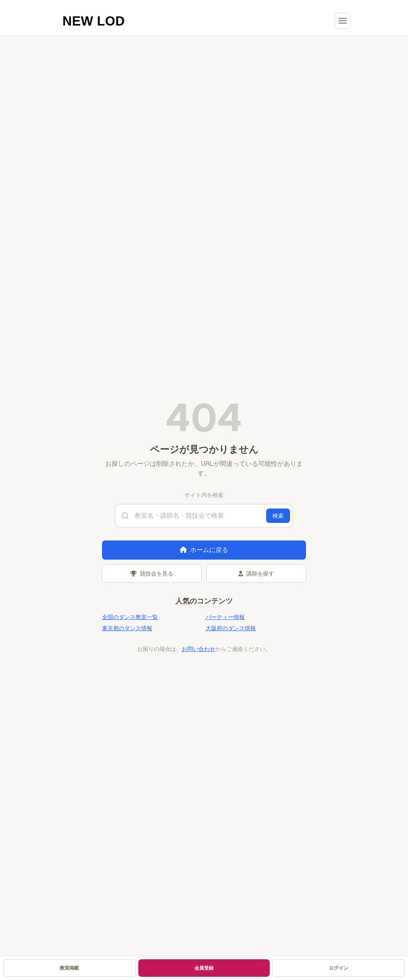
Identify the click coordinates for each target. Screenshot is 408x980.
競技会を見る (152, 574)
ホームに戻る (204, 550)
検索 (278, 516)
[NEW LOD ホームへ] (93, 21)
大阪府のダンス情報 (231, 628)
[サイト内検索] (204, 516)
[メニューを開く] (343, 21)
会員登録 (204, 968)
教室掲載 (69, 968)
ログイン (339, 968)
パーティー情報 (225, 617)
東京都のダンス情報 (127, 628)
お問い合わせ (198, 649)
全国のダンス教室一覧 (130, 617)
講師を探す (256, 574)
